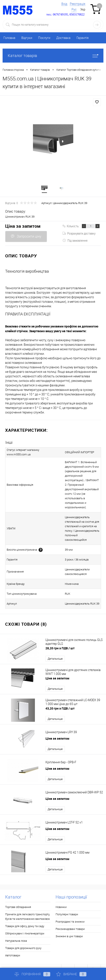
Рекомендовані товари (70, 920)
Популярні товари (67, 905)
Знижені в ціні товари (69, 927)
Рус (74, 9)
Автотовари (13, 946)
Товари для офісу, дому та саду (25, 917)
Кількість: (73, 226)
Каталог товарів (53, 56)
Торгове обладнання (18, 898)
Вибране (71, 974)
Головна (9, 38)
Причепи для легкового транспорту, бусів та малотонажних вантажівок (28, 908)
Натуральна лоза (16, 932)
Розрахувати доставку (79, 233)
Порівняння (32, 974)
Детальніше (55, 650)
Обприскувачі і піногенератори (25, 924)
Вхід (64, 4)
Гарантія (83, 38)
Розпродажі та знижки (70, 913)
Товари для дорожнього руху (23, 939)
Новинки (61, 898)
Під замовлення (75, 240)
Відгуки (27, 38)
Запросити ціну (26, 236)
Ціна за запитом (23, 226)
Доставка (63, 38)
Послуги (44, 38)
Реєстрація (78, 4)
